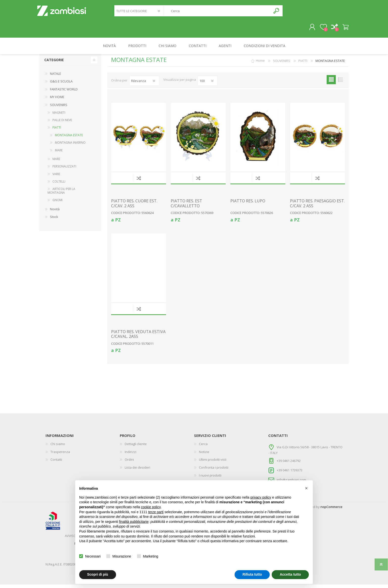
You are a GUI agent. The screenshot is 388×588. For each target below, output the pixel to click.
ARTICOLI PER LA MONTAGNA (61, 194)
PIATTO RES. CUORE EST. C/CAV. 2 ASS (134, 207)
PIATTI (57, 131)
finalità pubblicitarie (134, 522)
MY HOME (57, 100)
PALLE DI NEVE (62, 123)
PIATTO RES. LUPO (248, 204)
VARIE (56, 177)
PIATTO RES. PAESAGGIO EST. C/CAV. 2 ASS (317, 207)
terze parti (156, 512)
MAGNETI (59, 116)
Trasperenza (60, 455)
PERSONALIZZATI (64, 170)
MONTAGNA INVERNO (70, 146)
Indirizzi (131, 455)
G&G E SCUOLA (61, 85)
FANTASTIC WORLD (64, 93)
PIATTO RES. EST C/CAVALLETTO (186, 207)
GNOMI (58, 203)
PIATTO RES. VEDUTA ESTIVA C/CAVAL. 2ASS (138, 338)
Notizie (204, 455)
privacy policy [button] (261, 497)
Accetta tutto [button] (290, 574)
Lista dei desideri (137, 471)
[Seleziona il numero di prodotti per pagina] (208, 84)
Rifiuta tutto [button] (252, 574)
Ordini (129, 463)
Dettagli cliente (136, 447)
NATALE (56, 77)
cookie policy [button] (151, 507)
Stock (54, 220)
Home (260, 64)
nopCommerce (331, 510)
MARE (59, 154)
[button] (306, 488)
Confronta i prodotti (214, 471)
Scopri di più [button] (98, 574)
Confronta (139, 181)
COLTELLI (59, 185)
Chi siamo (58, 447)
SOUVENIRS (59, 108)
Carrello (343, 29)
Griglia (331, 83)
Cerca (277, 13)
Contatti (56, 463)
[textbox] (217, 13)
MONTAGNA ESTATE (69, 139)
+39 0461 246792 (289, 464)
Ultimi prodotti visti (213, 463)
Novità (55, 213)
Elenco (340, 83)
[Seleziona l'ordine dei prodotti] (144, 84)
